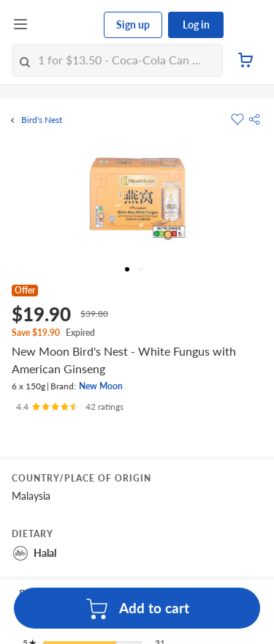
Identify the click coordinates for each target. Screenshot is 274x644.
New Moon (101, 386)
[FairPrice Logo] (66, 25)
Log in (196, 25)
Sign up (133, 25)
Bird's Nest (42, 120)
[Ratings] (70, 407)
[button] (254, 119)
